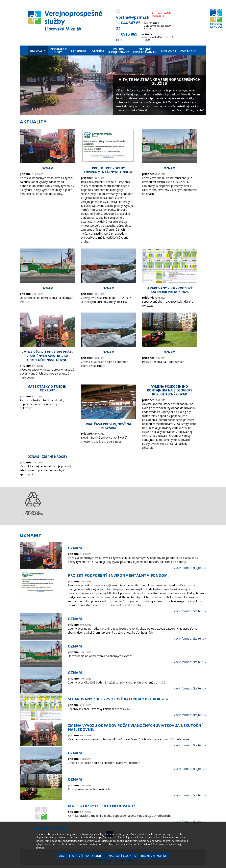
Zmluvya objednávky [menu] (119, 50)
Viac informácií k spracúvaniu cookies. (114, 864)
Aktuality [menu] (38, 51)
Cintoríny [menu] (169, 51)
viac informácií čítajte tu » (190, 568)
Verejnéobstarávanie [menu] (145, 50)
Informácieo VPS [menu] (58, 50)
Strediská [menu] (80, 51)
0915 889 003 (127, 37)
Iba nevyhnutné (154, 856)
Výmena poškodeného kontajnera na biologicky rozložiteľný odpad (170, 390)
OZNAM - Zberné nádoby (47, 457)
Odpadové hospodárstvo (33, 510)
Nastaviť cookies (122, 856)
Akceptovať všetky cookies (81, 856)
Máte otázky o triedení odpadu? (47, 388)
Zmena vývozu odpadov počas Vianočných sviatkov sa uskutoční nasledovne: (47, 356)
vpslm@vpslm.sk (133, 15)
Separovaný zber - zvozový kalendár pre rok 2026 (170, 290)
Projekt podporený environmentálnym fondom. (108, 170)
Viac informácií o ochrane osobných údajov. (114, 861)
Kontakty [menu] (188, 51)
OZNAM (47, 168)
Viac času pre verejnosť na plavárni (109, 426)
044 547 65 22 (128, 26)
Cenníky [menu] (98, 51)
